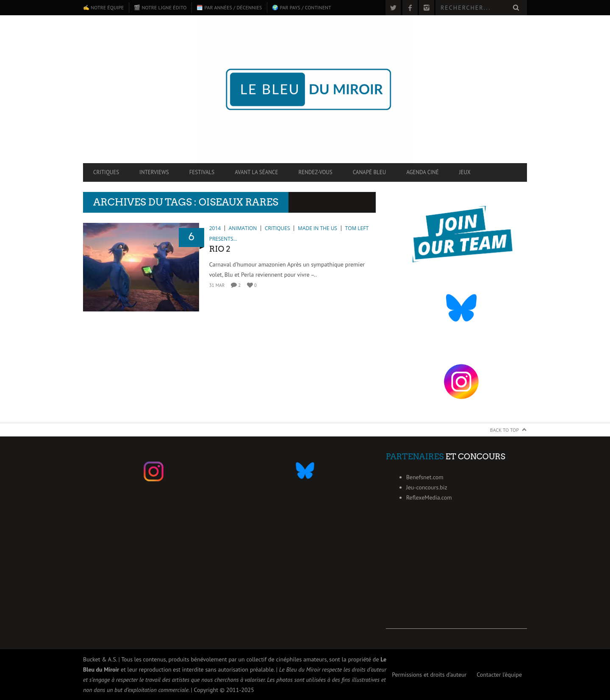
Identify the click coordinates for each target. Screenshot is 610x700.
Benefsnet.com (425, 477)
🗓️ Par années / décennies (229, 7)
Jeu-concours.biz (427, 487)
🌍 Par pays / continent (301, 7)
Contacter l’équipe (499, 675)
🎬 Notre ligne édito (160, 7)
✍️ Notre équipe (103, 7)
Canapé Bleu (369, 172)
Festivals (202, 172)
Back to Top (505, 430)
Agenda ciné (423, 172)
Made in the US (317, 228)
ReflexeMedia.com (429, 497)
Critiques (106, 172)
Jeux (465, 172)
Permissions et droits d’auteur (429, 675)
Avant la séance (256, 172)
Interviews (154, 172)
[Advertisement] (456, 576)
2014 (215, 228)
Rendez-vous (315, 172)
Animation (243, 228)
